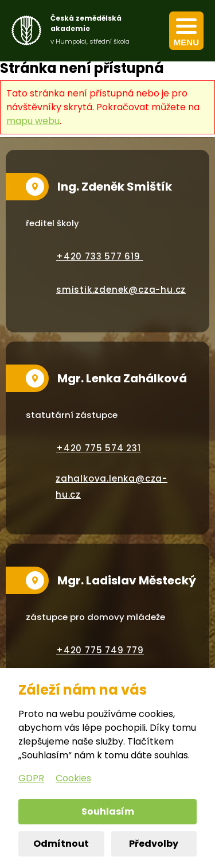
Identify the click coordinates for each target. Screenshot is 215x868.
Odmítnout (61, 844)
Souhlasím (108, 811)
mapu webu (33, 121)
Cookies (73, 778)
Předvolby (154, 844)
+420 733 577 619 (100, 256)
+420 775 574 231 (99, 448)
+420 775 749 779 (100, 650)
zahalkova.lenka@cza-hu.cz (112, 487)
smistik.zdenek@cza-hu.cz (121, 290)
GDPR (31, 778)
